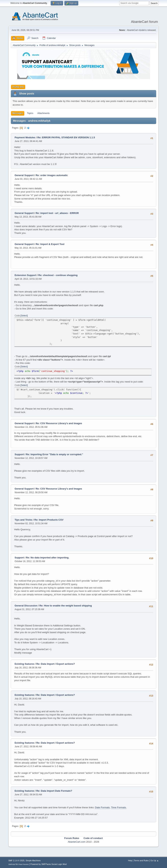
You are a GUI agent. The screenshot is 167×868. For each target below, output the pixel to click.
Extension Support (25, 275)
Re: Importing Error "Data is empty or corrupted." (55, 454)
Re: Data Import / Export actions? (56, 664)
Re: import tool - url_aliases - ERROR (57, 213)
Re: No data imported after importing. (48, 558)
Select (24, 316)
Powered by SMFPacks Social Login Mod (48, 864)
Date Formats (102, 807)
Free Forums (24, 864)
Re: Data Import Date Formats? (54, 791)
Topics (30, 113)
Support (19, 454)
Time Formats (119, 807)
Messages (18, 113)
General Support (24, 175)
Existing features (24, 664)
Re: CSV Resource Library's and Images (59, 423)
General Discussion (26, 606)
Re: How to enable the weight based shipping (66, 606)
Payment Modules (25, 137)
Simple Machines (33, 861)
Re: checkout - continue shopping (58, 275)
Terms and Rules (141, 861)
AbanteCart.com (77, 842)
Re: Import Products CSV (49, 520)
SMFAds (12, 864)
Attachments (43, 113)
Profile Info (18, 87)
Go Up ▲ (155, 861)
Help (130, 861)
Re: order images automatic (52, 175)
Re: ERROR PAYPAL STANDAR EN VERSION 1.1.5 (66, 137)
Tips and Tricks (24, 520)
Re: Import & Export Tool (50, 244)
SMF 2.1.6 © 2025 (16, 861)
